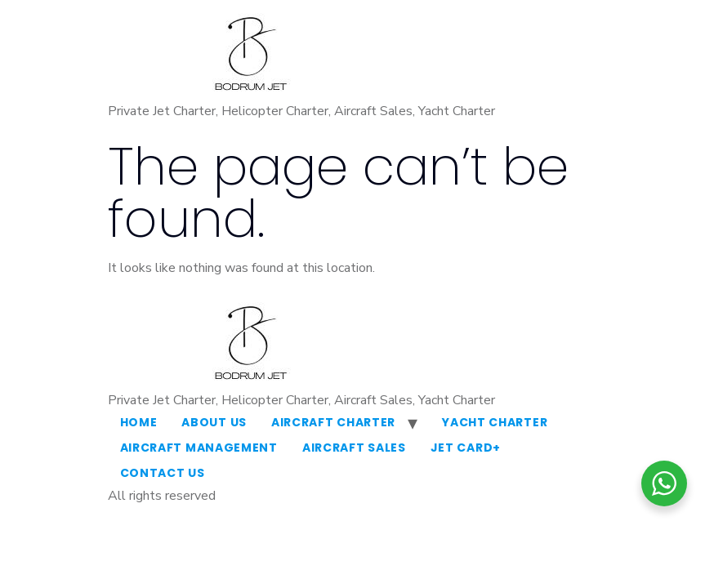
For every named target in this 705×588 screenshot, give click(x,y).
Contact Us (163, 473)
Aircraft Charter (333, 422)
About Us (214, 422)
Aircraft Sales (354, 448)
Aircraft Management (199, 448)
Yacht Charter (495, 422)
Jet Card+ (466, 448)
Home (139, 422)
